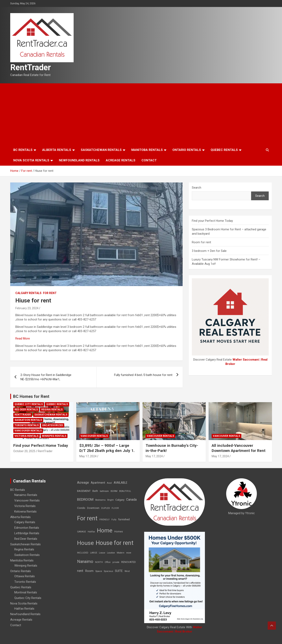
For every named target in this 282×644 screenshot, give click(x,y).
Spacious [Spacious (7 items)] (108, 571)
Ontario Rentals (187, 150)
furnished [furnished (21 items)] (124, 519)
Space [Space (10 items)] (99, 571)
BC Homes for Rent (31, 396)
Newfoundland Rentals (79, 160)
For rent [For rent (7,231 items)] (87, 518)
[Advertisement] (141, 114)
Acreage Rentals (121, 160)
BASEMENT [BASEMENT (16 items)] (84, 491)
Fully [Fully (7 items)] (114, 520)
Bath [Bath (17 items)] (95, 491)
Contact (149, 160)
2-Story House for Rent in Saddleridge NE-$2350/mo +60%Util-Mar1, (46, 377)
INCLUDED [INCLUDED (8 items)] (83, 553)
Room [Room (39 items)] (89, 571)
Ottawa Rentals (25, 576)
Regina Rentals (52, 410)
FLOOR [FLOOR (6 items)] (115, 508)
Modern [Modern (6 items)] (121, 553)
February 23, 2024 (27, 308)
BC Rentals (23, 150)
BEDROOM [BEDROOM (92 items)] (85, 499)
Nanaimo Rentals (26, 495)
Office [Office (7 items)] (108, 562)
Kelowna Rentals (25, 512)
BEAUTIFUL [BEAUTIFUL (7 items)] (125, 491)
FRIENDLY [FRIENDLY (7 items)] (104, 520)
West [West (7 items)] (127, 571)
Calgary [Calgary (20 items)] (120, 500)
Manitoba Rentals (147, 150)
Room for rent (201, 242)
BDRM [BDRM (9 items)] (114, 491)
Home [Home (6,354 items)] (105, 530)
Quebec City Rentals (29, 404)
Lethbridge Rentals (27, 533)
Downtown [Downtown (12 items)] (93, 508)
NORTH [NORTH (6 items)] (99, 562)
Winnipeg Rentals (54, 436)
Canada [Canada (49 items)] (131, 500)
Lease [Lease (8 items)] (102, 553)
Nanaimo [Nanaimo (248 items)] (85, 561)
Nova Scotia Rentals (31, 160)
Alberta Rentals (57, 150)
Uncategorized (53, 425)
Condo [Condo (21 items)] (81, 508)
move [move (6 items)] (129, 553)
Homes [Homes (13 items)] (119, 531)
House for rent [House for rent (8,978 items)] (115, 543)
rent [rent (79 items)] (80, 571)
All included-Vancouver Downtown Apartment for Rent (239, 448)
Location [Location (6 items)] (111, 553)
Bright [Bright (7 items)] (110, 500)
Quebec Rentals (224, 150)
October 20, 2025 (24, 451)
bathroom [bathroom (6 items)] (104, 491)
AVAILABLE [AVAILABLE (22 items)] (120, 483)
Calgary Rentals (28, 293)
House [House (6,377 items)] (85, 543)
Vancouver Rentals (28, 431)
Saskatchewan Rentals (101, 150)
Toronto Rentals (27, 425)
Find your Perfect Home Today (212, 221)
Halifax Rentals (24, 609)
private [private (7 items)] (116, 562)
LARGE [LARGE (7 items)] (94, 553)
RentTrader (31, 67)
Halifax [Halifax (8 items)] (91, 532)
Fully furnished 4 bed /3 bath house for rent (143, 375)
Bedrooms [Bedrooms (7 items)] (100, 500)
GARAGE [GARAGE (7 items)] (81, 532)
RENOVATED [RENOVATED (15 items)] (129, 562)
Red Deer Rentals (26, 410)
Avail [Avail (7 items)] (109, 483)
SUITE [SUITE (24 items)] (119, 571)
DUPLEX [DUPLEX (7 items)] (106, 508)
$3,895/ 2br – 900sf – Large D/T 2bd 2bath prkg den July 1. (107, 448)
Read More (23, 338)
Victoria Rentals (26, 436)
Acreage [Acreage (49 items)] (83, 483)
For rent (50, 293)
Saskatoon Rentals (28, 420)
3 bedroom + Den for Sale (209, 251)
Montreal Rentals (26, 592)
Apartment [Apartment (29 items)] (98, 483)
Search (197, 188)
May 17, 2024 (88, 456)
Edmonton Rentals (27, 528)
